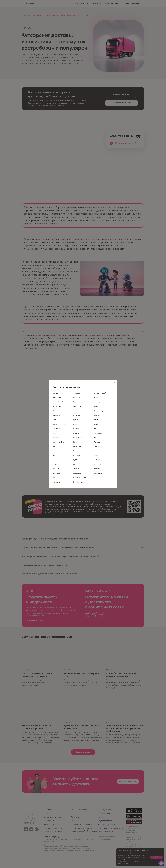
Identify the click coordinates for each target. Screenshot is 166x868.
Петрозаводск (100, 411)
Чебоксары (98, 469)
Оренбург (98, 402)
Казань (55, 420)
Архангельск (78, 406)
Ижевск (76, 429)
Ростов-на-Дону (58, 442)
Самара (55, 460)
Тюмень (97, 460)
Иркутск (76, 433)
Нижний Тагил (58, 411)
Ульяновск (56, 473)
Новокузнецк (78, 482)
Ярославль (98, 473)
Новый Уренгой (100, 393)
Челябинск (56, 429)
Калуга (76, 442)
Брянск (76, 420)
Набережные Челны (81, 478)
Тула (96, 455)
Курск (75, 464)
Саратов (77, 393)
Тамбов (97, 442)
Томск (96, 451)
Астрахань (77, 411)
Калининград (78, 438)
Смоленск (98, 424)
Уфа (54, 455)
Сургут (97, 438)
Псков (97, 415)
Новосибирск (57, 415)
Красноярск (78, 402)
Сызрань (56, 464)
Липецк (76, 469)
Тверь (96, 446)
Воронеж (77, 398)
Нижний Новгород (59, 424)
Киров (76, 451)
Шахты (55, 451)
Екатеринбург (58, 406)
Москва (55, 393)
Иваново (77, 424)
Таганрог (56, 446)
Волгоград (56, 482)
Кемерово (77, 446)
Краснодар (57, 398)
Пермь (55, 478)
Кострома (77, 455)
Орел (96, 398)
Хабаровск (98, 464)
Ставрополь (99, 433)
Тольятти (56, 469)
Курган (76, 460)
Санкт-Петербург (59, 402)
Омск (54, 433)
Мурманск (77, 473)
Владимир (56, 438)
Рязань (97, 420)
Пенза (97, 406)
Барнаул (76, 415)
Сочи (96, 429)
